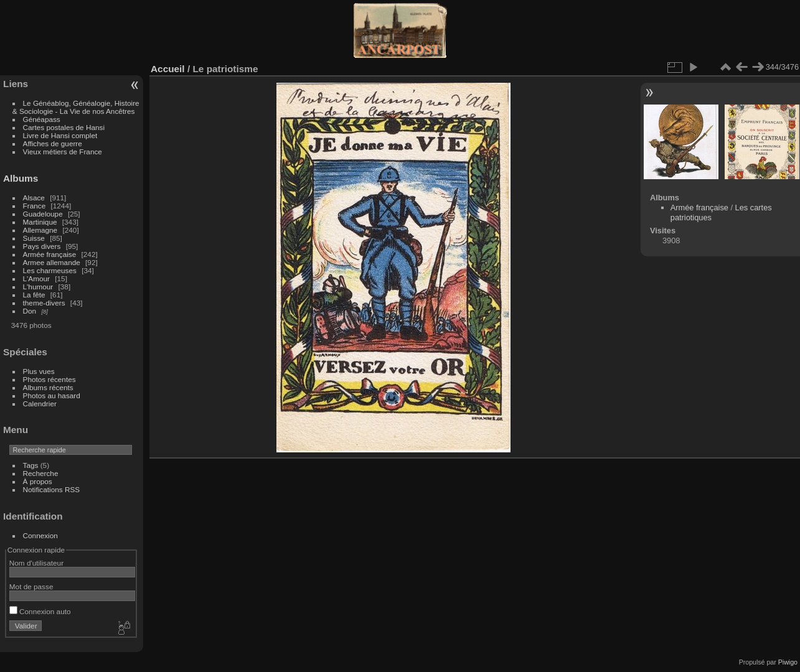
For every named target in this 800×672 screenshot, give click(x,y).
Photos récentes (49, 379)
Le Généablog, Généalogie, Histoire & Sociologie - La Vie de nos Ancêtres (76, 107)
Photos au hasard (52, 395)
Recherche (41, 473)
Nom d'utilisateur (36, 563)
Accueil (168, 69)
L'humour (38, 287)
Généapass (42, 119)
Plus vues (39, 371)
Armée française (50, 254)
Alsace (34, 198)
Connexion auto (40, 611)
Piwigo (788, 662)
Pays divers (42, 246)
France (35, 206)
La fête (34, 295)
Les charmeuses (50, 270)
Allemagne (40, 230)
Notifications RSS (52, 489)
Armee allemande (52, 262)
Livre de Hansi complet (60, 135)
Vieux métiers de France (63, 152)
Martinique (40, 222)
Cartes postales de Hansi (64, 127)
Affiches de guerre (53, 143)
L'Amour (36, 278)
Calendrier (40, 404)
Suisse (34, 238)
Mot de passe (31, 586)
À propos (38, 481)
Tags (31, 465)
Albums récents (48, 387)
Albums (21, 178)
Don (30, 311)
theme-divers (44, 303)
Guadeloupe (43, 214)
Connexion (40, 535)
